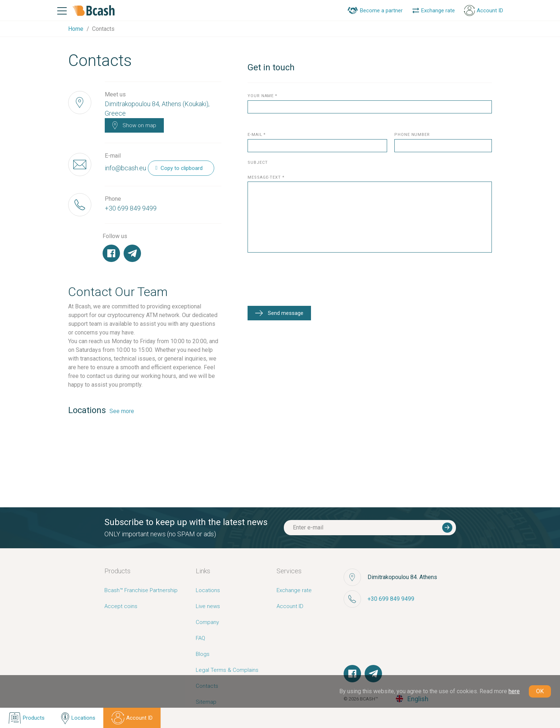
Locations (208, 590)
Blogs (203, 654)
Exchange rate (294, 590)
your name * (262, 96)
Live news (208, 606)
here (514, 691)
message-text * (266, 178)
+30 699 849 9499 (131, 208)
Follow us (115, 236)
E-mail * (257, 135)
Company (207, 622)
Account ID (290, 606)
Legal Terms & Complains (227, 670)
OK (540, 691)
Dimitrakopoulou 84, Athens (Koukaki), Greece (157, 109)
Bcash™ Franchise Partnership (141, 590)
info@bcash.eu (125, 168)
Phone (113, 199)
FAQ (200, 638)
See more (122, 411)
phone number (412, 135)
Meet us (115, 94)
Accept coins (121, 606)
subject (258, 163)
